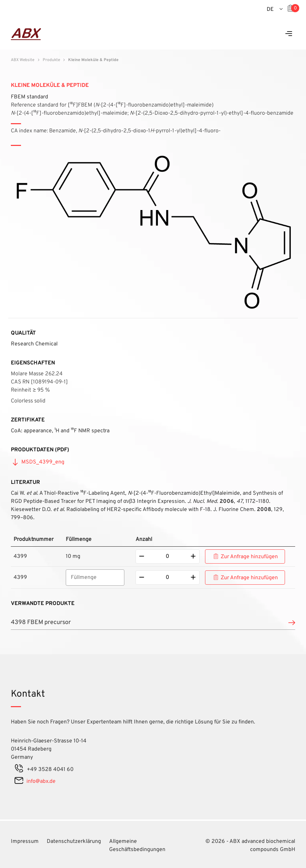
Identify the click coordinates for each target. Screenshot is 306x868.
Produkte (51, 60)
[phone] (19, 770)
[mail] (19, 781)
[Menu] (289, 34)
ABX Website (23, 60)
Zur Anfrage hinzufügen (249, 557)
